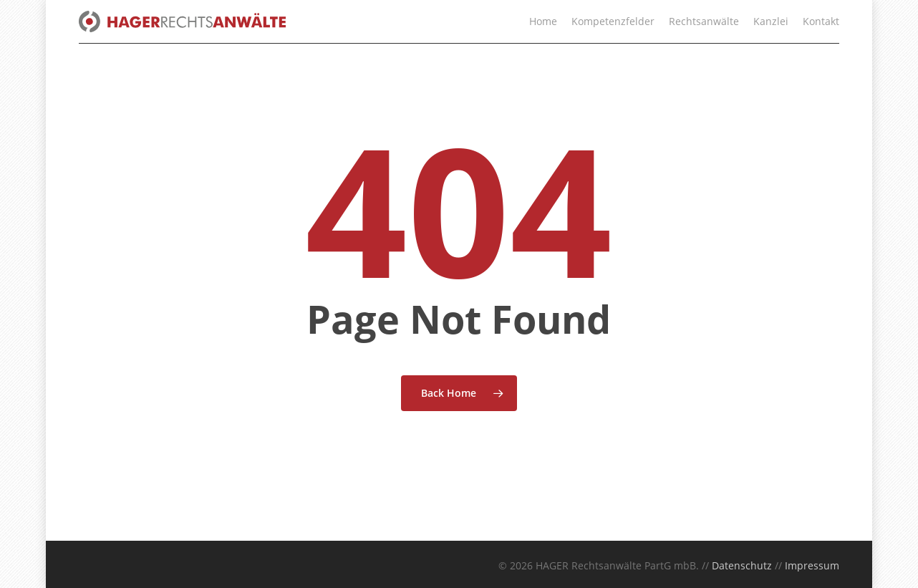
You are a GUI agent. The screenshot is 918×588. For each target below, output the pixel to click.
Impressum (812, 565)
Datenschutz (742, 565)
